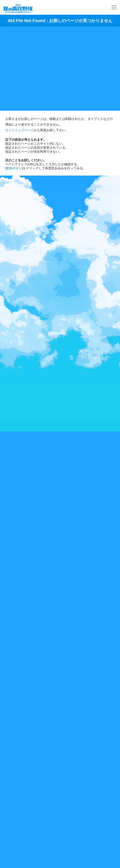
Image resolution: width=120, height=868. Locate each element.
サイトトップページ (20, 130)
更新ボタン (14, 168)
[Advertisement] (60, 67)
